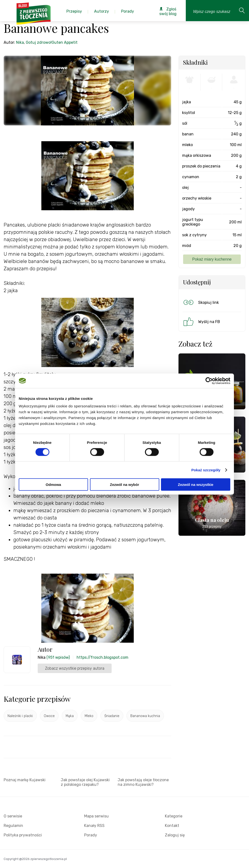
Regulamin (13, 826)
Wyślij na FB (201, 322)
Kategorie (174, 816)
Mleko (89, 716)
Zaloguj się (175, 835)
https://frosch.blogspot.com (102, 657)
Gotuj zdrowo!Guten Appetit (52, 42)
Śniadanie (112, 716)
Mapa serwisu (96, 816)
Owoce (49, 716)
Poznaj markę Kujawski (25, 780)
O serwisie (13, 816)
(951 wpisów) (58, 657)
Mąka (70, 716)
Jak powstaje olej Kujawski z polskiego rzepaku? (85, 782)
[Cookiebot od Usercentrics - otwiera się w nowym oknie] (209, 381)
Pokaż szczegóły (206, 470)
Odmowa (53, 485)
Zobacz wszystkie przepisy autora (75, 668)
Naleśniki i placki (20, 716)
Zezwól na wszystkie (196, 485)
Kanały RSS (94, 826)
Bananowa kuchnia (145, 716)
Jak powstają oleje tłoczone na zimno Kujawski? (143, 782)
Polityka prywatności (23, 835)
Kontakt (172, 826)
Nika (20, 42)
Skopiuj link (201, 302)
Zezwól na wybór (124, 485)
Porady (91, 835)
